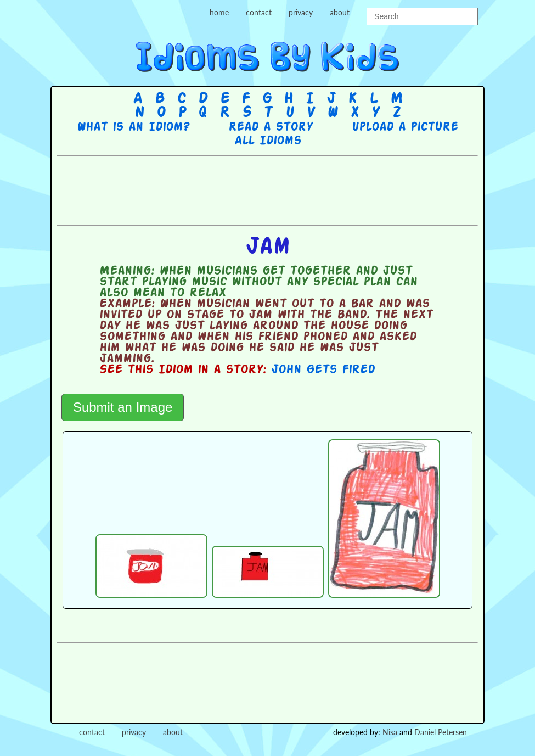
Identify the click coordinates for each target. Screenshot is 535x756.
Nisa (390, 732)
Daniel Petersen (441, 732)
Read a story (271, 127)
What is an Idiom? (133, 127)
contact (259, 12)
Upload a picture (405, 127)
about (340, 12)
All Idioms (268, 141)
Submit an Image (123, 407)
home (219, 12)
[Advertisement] (268, 189)
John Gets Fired (323, 370)
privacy (301, 12)
